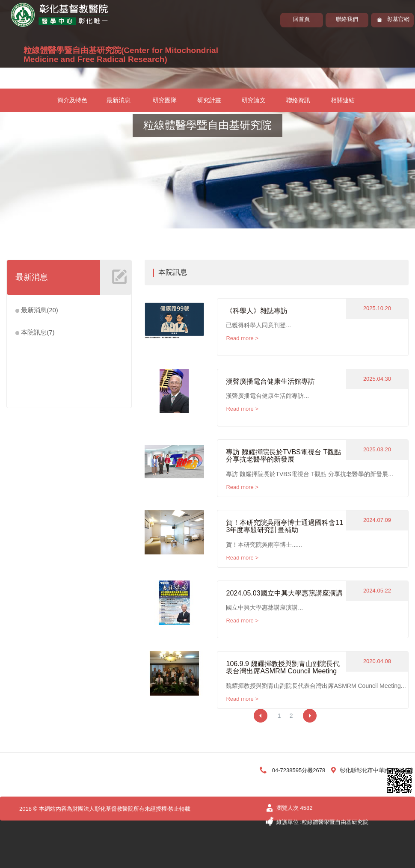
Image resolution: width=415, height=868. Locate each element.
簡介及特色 (72, 100)
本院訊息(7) (35, 332)
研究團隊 (165, 100)
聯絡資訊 (298, 100)
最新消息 (119, 100)
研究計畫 (209, 100)
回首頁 (301, 19)
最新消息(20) (37, 310)
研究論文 (254, 100)
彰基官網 (398, 19)
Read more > (242, 338)
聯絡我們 (347, 19)
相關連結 (343, 100)
